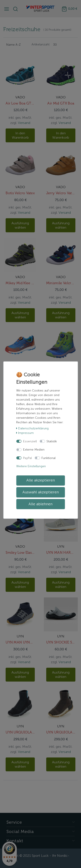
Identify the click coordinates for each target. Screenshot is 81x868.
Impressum (25, 433)
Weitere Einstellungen (31, 466)
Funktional (48, 458)
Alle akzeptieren (41, 480)
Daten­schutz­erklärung (32, 428)
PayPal (27, 458)
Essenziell (30, 441)
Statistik (52, 441)
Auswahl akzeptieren (41, 492)
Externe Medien (34, 450)
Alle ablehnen (40, 504)
